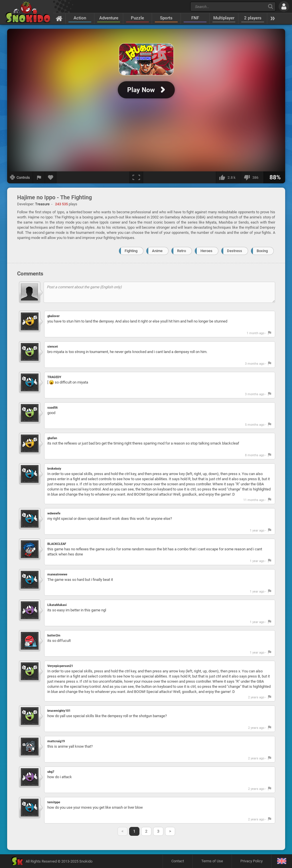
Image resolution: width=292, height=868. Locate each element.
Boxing (262, 251)
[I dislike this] (252, 177)
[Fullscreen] (136, 177)
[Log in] (284, 6)
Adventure (109, 18)
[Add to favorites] (51, 177)
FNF (195, 18)
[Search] (270, 6)
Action (80, 18)
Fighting (131, 251)
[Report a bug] (39, 177)
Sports (166, 18)
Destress (235, 251)
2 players (253, 18)
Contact (178, 861)
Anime (157, 251)
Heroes (206, 251)
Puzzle (137, 18)
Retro (182, 251)
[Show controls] (20, 177)
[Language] (282, 861)
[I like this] (228, 177)
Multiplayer (224, 18)
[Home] (59, 18)
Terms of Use (212, 861)
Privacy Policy (252, 861)
